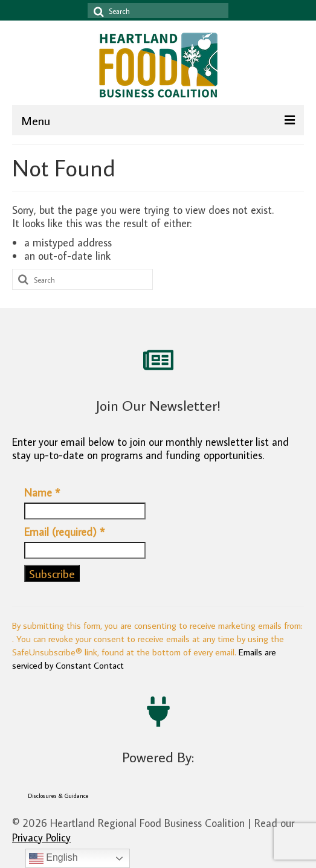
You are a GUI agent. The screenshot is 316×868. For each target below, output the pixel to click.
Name (42, 493)
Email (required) (64, 532)
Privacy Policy (41, 837)
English (53, 858)
